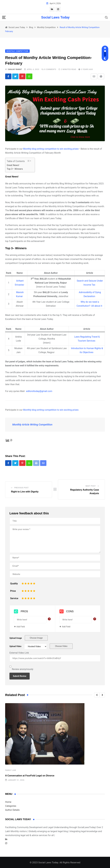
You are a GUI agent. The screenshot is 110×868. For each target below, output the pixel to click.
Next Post (91, 486)
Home (8, 802)
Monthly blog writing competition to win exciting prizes (51, 149)
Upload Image (16, 638)
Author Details (12, 810)
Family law (11, 770)
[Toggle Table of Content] (29, 161)
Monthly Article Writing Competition (32, 425)
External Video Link (19, 653)
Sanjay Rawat (15, 69)
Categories (11, 806)
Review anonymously (23, 669)
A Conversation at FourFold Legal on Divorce (30, 776)
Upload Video (15, 646)
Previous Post (21, 488)
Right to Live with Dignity (25, 492)
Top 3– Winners (15, 169)
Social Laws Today (55, 17)
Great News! (13, 165)
